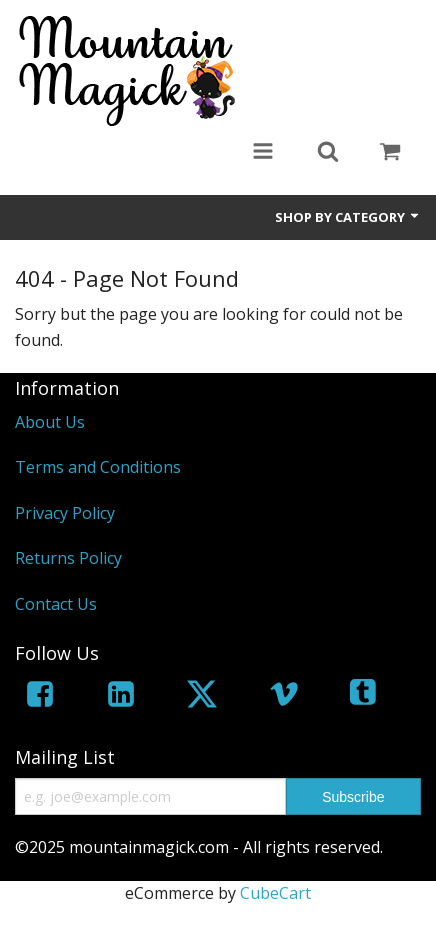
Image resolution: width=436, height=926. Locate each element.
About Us (50, 422)
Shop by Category (348, 217)
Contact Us (56, 604)
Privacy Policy (65, 513)
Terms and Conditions (98, 467)
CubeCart (275, 893)
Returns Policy (68, 558)
